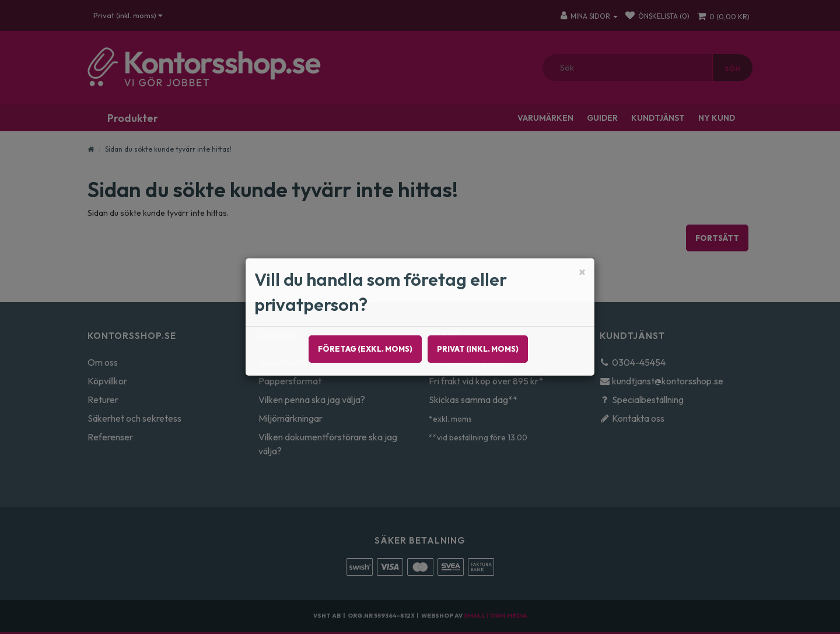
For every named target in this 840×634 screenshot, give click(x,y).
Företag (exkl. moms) (365, 349)
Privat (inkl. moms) (478, 349)
